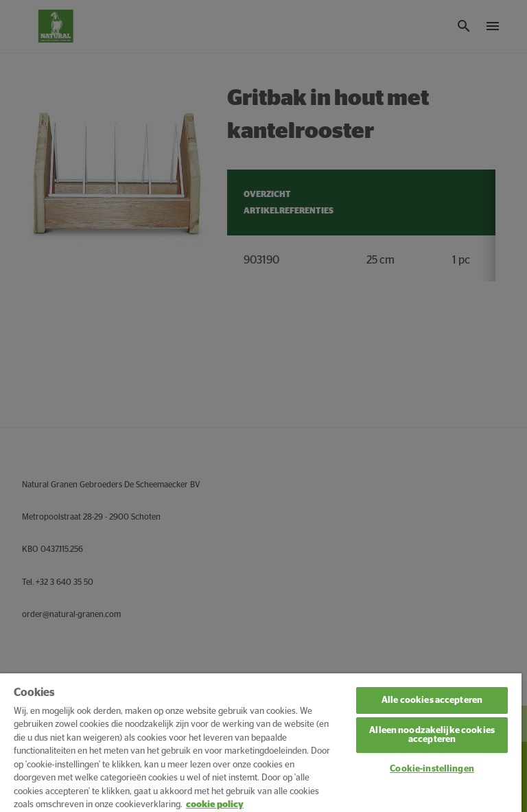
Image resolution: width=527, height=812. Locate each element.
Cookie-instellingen (432, 769)
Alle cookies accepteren (432, 700)
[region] (261, 743)
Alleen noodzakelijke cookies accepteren (432, 735)
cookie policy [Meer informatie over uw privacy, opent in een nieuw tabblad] (215, 805)
